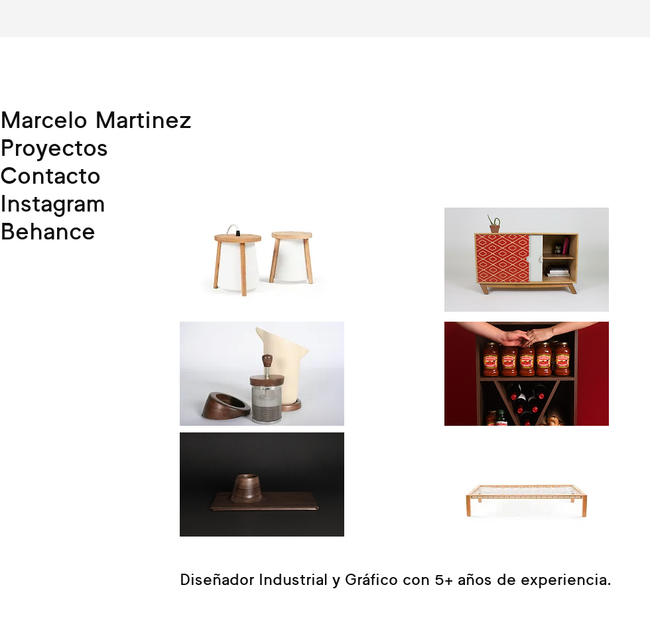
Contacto (50, 175)
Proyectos (54, 147)
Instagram (53, 203)
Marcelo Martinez (96, 119)
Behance (48, 231)
